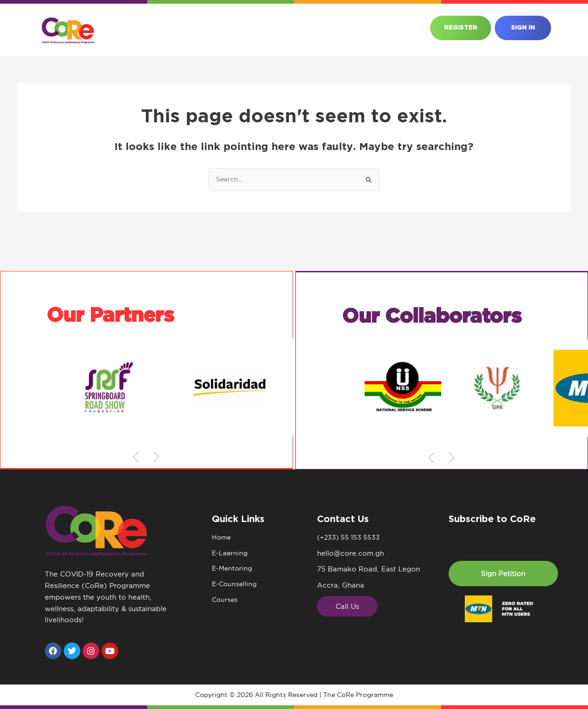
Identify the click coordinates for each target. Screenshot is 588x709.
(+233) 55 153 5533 (350, 538)
